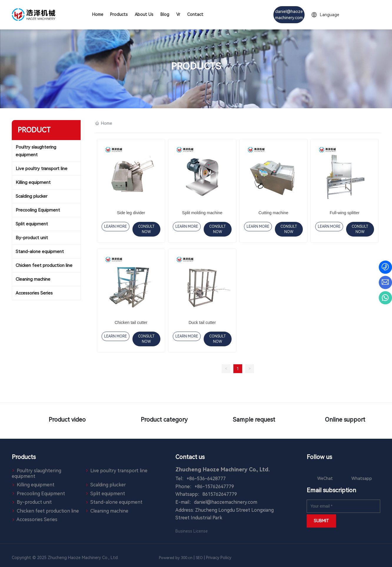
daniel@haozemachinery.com (226, 502)
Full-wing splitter (344, 213)
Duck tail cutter (202, 322)
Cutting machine (273, 213)
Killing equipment (33, 485)
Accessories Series (35, 519)
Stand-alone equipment (114, 502)
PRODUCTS (196, 66)
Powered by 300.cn (176, 558)
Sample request (242, 421)
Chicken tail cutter (131, 322)
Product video (58, 421)
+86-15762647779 (214, 487)
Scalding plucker (106, 485)
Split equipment (105, 494)
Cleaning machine (107, 511)
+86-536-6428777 (206, 479)
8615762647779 (220, 494)
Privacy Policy (219, 558)
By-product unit (32, 502)
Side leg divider (131, 213)
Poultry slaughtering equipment (36, 474)
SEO (199, 558)
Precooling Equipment (38, 494)
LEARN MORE (116, 227)
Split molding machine (202, 213)
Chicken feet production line (45, 511)
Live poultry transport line (116, 471)
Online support (334, 421)
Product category (150, 421)
